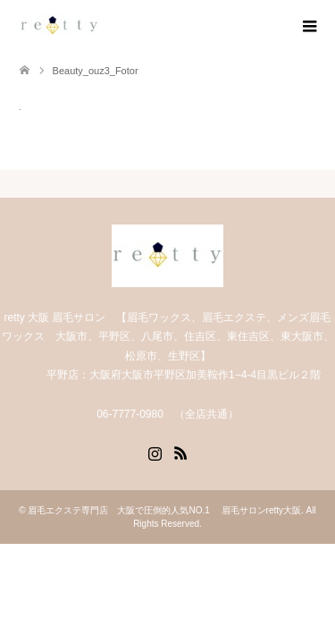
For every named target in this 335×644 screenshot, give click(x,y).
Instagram (155, 452)
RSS (180, 452)
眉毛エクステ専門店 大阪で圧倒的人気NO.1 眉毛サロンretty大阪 (164, 510)
